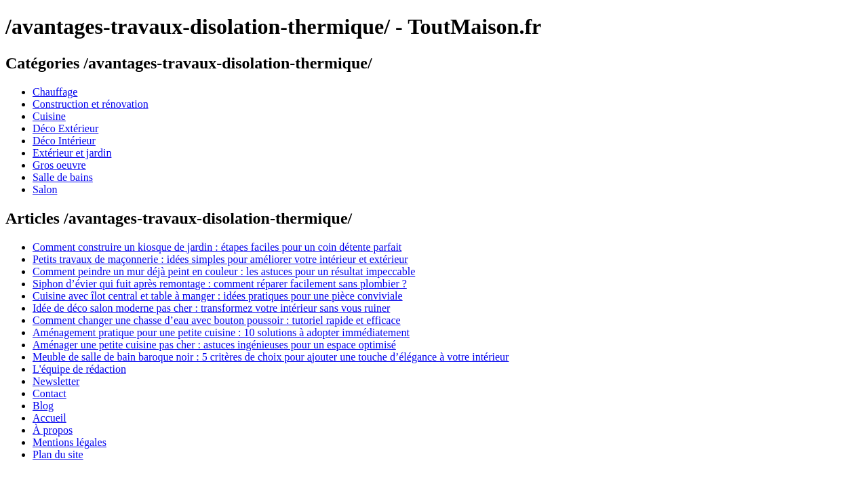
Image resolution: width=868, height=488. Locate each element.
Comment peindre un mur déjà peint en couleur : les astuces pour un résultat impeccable (224, 271)
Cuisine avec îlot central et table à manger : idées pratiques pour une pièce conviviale (218, 296)
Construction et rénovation (91, 104)
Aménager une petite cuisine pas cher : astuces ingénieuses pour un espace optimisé (214, 345)
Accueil (50, 418)
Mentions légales (70, 442)
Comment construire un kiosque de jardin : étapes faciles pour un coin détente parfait (217, 247)
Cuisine (49, 116)
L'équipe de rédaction (79, 369)
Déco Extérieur (65, 128)
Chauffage (55, 92)
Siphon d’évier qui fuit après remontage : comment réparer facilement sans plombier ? (220, 284)
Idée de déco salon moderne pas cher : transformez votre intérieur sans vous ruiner (211, 308)
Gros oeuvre (59, 165)
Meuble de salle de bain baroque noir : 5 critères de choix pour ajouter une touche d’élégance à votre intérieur (271, 357)
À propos (53, 430)
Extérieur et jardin (72, 153)
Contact (50, 393)
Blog (43, 406)
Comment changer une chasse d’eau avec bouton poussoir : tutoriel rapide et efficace (217, 320)
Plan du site (58, 454)
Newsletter (56, 381)
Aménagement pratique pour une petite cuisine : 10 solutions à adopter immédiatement (221, 332)
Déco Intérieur (64, 141)
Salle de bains (63, 177)
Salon (45, 189)
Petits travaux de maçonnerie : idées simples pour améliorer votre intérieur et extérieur (220, 259)
